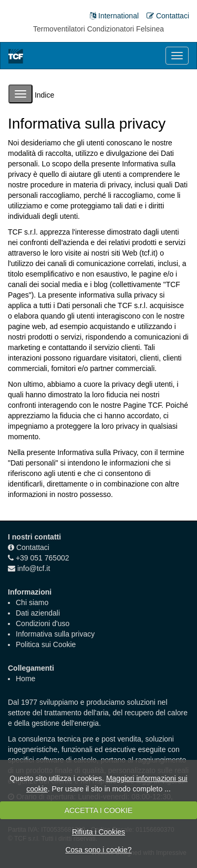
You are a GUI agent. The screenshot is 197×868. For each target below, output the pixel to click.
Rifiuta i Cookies (98, 832)
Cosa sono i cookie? (98, 850)
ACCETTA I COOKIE (99, 810)
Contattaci (33, 547)
